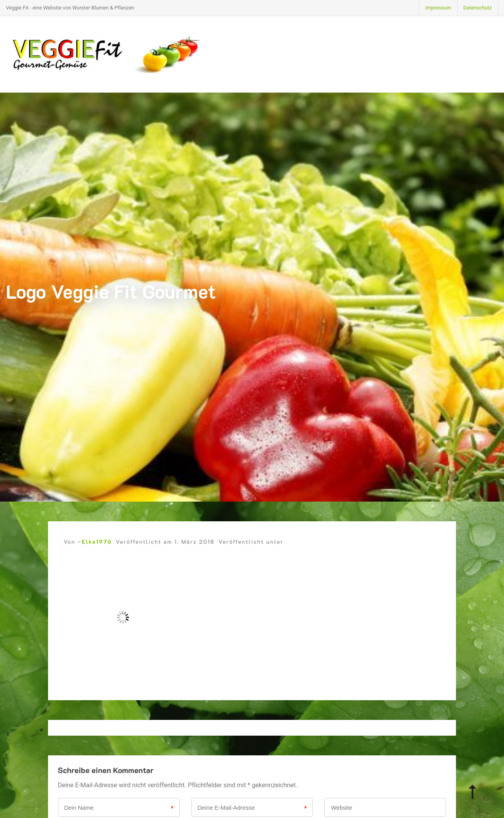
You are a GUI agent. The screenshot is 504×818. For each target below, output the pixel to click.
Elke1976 (97, 542)
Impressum (438, 8)
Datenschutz (478, 8)
